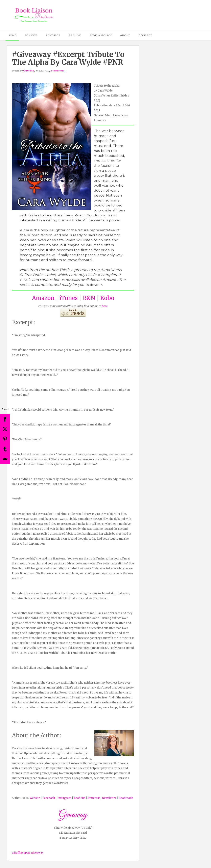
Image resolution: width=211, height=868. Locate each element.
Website (35, 798)
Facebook (49, 798)
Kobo (107, 298)
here (104, 306)
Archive (75, 35)
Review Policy (101, 35)
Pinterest (94, 798)
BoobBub (80, 798)
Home (12, 35)
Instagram (64, 798)
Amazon (43, 298)
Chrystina (28, 71)
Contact (145, 35)
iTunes (69, 298)
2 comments (57, 71)
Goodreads (126, 798)
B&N (89, 298)
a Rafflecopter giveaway (28, 853)
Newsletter (109, 798)
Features (53, 35)
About (125, 35)
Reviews (31, 35)
